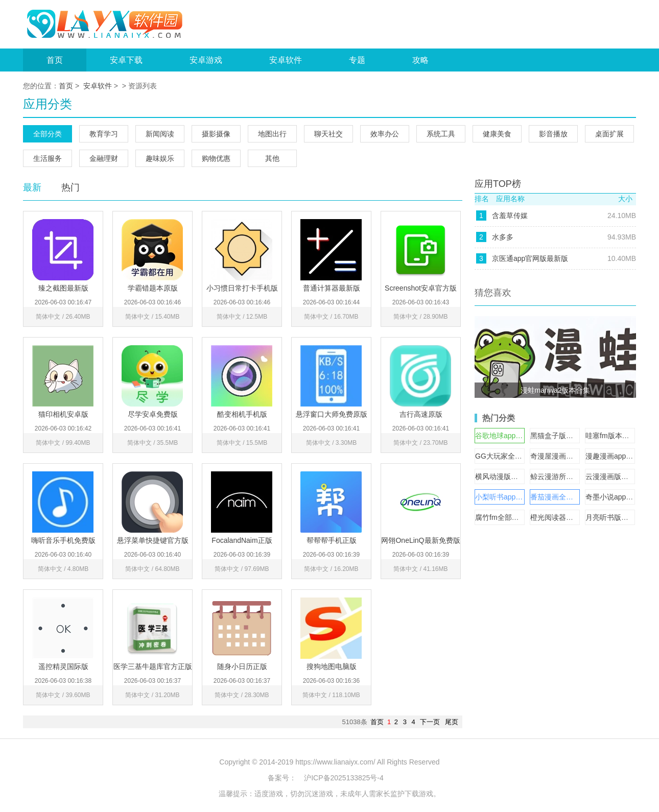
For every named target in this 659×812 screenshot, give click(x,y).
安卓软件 (286, 60)
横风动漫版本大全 (504, 476)
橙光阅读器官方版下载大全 (573, 517)
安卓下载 (126, 60)
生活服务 (48, 158)
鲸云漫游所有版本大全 (566, 476)
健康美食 (497, 134)
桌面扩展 (609, 134)
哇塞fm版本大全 (611, 436)
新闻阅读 (160, 134)
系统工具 (441, 134)
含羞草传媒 (510, 216)
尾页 (452, 722)
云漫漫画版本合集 (614, 476)
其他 (272, 158)
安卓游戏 (206, 60)
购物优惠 (216, 158)
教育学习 (104, 134)
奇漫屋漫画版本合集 (562, 456)
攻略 (420, 60)
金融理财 (104, 158)
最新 (32, 187)
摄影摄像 (216, 134)
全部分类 (48, 134)
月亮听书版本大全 (614, 517)
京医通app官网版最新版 (530, 258)
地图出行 (272, 134)
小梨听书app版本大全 (510, 497)
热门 (70, 187)
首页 (55, 60)
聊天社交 (328, 134)
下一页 (430, 722)
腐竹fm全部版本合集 (508, 517)
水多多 (503, 237)
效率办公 (385, 134)
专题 (357, 60)
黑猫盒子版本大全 (559, 436)
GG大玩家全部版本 (506, 456)
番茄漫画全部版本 (559, 497)
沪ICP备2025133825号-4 (344, 778)
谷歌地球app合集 (502, 436)
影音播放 (553, 134)
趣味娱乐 (160, 158)
